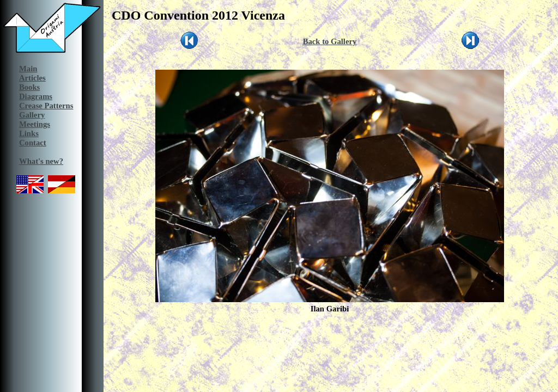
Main (28, 69)
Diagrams (36, 96)
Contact (33, 143)
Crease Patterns (46, 106)
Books (29, 87)
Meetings (35, 124)
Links (29, 133)
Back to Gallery (330, 41)
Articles (32, 78)
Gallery (32, 115)
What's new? (41, 161)
